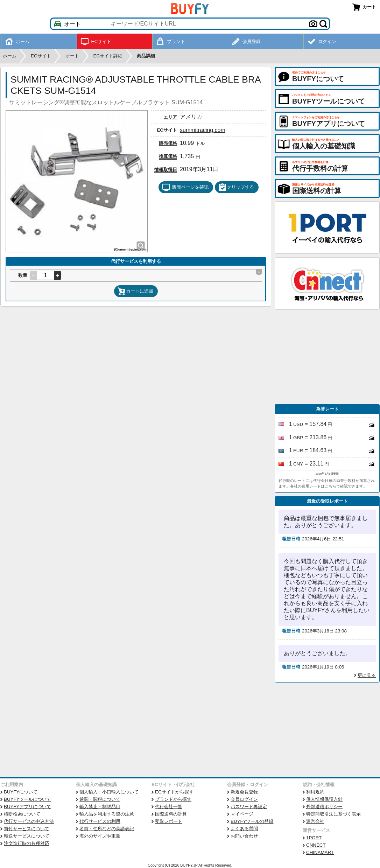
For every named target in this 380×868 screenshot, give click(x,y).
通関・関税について (100, 799)
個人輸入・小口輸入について (109, 792)
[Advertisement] (327, 357)
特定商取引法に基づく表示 (333, 814)
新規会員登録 (244, 792)
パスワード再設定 (249, 807)
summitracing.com (203, 130)
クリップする (236, 187)
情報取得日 (166, 170)
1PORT (314, 838)
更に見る (367, 675)
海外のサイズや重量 (100, 836)
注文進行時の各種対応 (27, 843)
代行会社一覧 (169, 807)
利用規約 (315, 792)
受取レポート (169, 821)
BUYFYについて (21, 792)
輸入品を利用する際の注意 (107, 814)
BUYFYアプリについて (27, 807)
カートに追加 (135, 291)
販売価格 (168, 143)
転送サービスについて (27, 836)
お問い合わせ (244, 836)
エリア (170, 117)
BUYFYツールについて (27, 799)
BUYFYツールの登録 (252, 821)
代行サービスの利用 (100, 821)
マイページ (242, 814)
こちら (330, 486)
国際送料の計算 (171, 814)
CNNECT (316, 845)
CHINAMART (320, 852)
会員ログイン (244, 799)
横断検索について (22, 814)
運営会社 (315, 821)
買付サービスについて (27, 829)
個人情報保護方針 (324, 799)
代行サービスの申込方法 (29, 821)
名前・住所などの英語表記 (107, 829)
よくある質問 (244, 829)
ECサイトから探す (174, 792)
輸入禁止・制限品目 (100, 807)
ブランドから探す (173, 799)
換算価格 (168, 156)
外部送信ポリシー (324, 807)
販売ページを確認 (185, 187)
